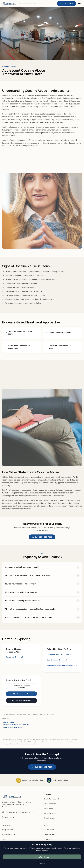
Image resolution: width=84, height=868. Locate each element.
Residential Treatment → (15, 658)
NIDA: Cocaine (9, 722)
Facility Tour (48, 839)
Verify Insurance (8, 830)
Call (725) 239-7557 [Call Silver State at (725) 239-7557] (42, 538)
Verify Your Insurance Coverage (21, 689)
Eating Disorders (49, 818)
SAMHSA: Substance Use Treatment (16, 725)
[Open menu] (79, 3)
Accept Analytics (42, 857)
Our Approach (49, 830)
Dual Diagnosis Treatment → (58, 661)
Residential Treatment (51, 799)
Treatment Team (49, 834)
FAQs (4, 839)
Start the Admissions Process (21, 696)
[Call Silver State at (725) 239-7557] (67, 3)
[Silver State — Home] (9, 3)
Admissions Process (9, 834)
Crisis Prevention (50, 804)
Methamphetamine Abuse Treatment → (62, 667)
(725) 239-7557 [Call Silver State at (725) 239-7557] (9, 817)
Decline (42, 863)
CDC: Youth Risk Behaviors (13, 727)
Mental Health (49, 809)
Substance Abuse (50, 813)
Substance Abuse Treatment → (59, 655)
